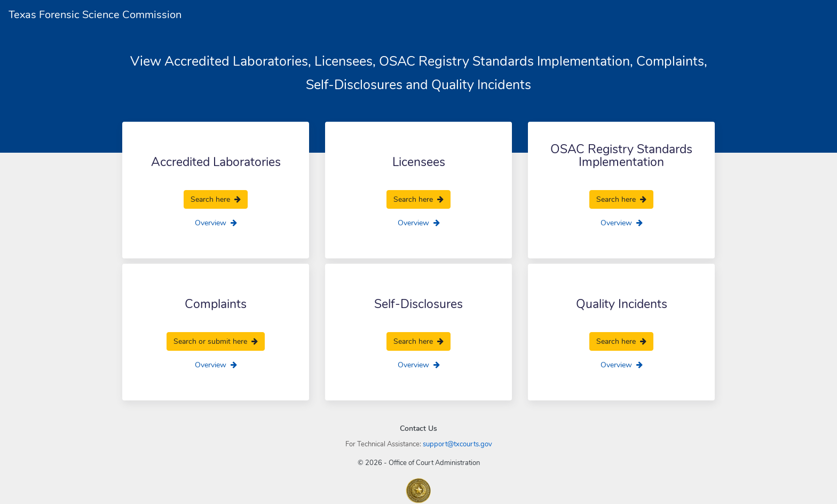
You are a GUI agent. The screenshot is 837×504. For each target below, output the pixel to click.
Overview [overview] (216, 223)
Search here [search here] (216, 199)
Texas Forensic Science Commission (95, 15)
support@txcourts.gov (457, 444)
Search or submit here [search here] (216, 341)
